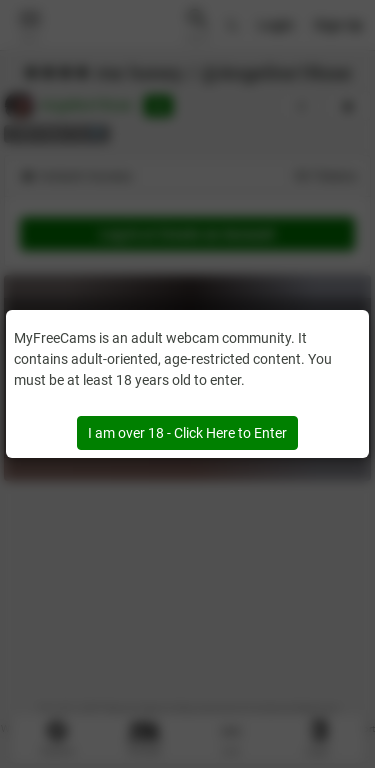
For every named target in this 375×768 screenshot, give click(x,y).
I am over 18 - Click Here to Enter (187, 433)
